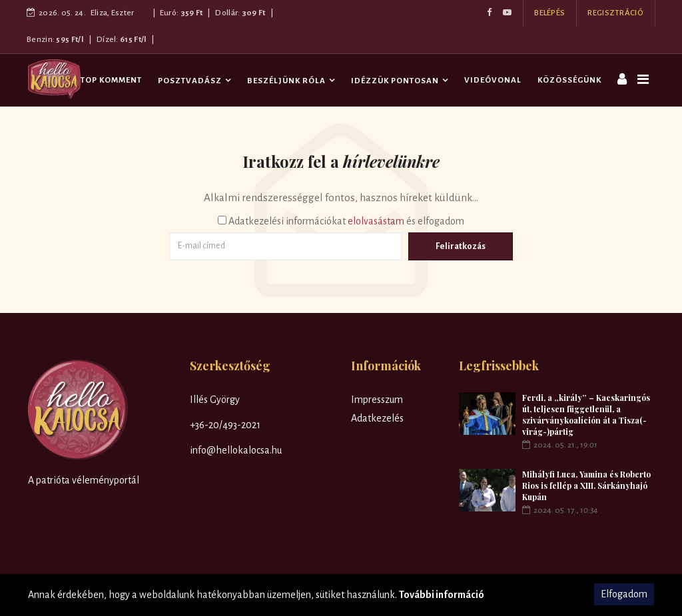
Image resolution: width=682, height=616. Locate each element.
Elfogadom (624, 594)
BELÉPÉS (549, 13)
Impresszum (377, 400)
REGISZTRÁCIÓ (615, 13)
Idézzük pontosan (395, 81)
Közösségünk (569, 80)
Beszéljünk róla (286, 81)
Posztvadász (190, 81)
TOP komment (111, 80)
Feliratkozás (461, 246)
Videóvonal (493, 80)
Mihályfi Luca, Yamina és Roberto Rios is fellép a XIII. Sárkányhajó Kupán (586, 485)
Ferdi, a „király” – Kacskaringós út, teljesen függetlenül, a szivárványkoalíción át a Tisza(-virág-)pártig (586, 415)
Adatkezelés (377, 418)
